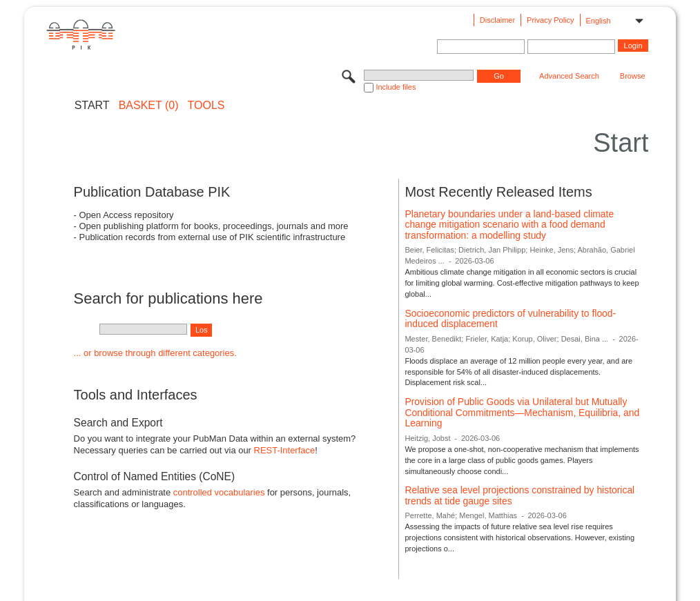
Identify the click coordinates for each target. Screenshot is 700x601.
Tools (206, 106)
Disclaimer (497, 20)
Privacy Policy (550, 20)
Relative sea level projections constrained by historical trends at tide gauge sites (519, 495)
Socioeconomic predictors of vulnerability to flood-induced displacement (510, 319)
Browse (633, 76)
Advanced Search (569, 76)
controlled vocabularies (219, 492)
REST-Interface (285, 450)
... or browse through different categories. (155, 353)
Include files (396, 87)
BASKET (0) (149, 106)
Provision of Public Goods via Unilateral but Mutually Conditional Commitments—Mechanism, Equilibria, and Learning (522, 412)
